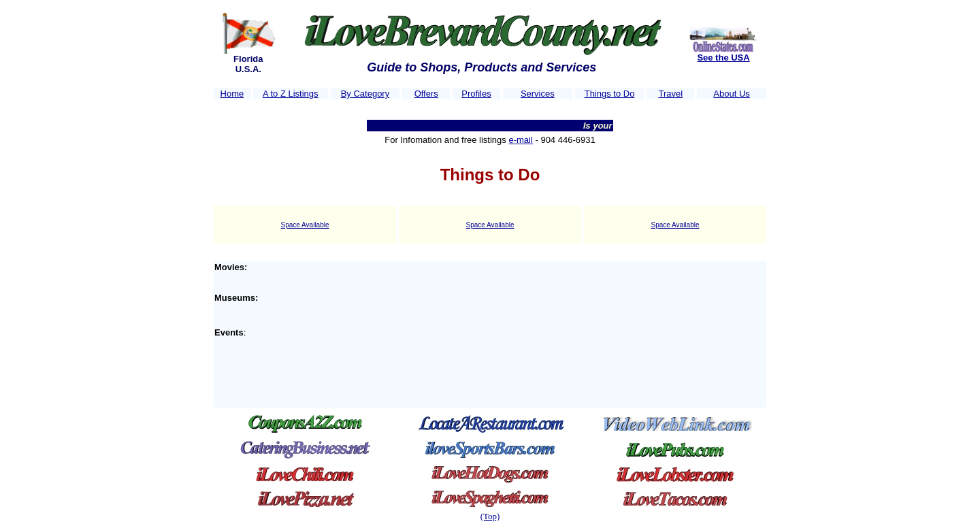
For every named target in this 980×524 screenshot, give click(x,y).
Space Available (305, 225)
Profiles (476, 94)
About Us (731, 94)
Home (232, 94)
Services (538, 94)
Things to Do (610, 94)
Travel (670, 94)
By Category (365, 94)
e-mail (520, 140)
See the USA (723, 58)
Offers (426, 94)
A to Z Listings (291, 94)
